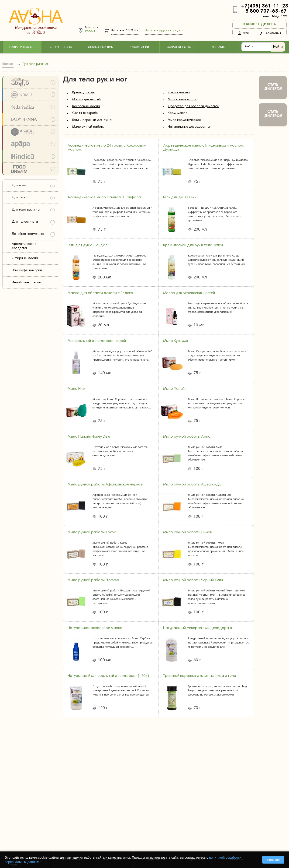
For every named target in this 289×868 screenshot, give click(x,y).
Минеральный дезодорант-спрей (97, 341)
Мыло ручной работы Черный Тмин (193, 580)
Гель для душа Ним (179, 197)
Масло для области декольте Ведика (100, 293)
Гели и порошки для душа (92, 120)
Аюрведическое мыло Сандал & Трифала (104, 197)
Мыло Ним (76, 389)
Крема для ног (179, 93)
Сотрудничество (179, 47)
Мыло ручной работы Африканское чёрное (105, 485)
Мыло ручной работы (88, 127)
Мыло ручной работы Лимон (188, 532)
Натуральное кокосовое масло (95, 628)
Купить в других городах (164, 31)
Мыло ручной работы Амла (187, 437)
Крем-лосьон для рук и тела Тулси (193, 245)
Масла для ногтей (86, 100)
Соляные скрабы (85, 113)
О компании (140, 47)
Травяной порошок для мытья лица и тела (200, 676)
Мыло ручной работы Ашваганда (192, 485)
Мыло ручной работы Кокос (92, 532)
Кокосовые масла (86, 106)
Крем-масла (178, 113)
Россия (90, 31)
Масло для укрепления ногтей (189, 293)
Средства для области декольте (193, 106)
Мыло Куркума (176, 341)
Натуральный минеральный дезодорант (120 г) (108, 676)
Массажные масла (183, 100)
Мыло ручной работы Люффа (93, 580)
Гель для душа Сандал (88, 245)
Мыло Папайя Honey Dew (89, 437)
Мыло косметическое (184, 120)
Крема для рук (83, 93)
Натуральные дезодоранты (189, 127)
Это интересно (61, 47)
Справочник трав (100, 47)
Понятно (273, 860)
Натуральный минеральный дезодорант (198, 628)
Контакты (218, 47)
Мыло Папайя (175, 389)
